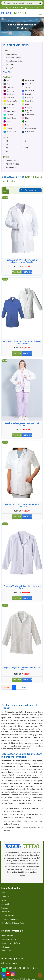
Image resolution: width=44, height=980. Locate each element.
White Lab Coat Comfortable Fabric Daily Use (22, 506)
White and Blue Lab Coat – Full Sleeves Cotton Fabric (22, 343)
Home (4, 893)
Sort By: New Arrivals (30, 190)
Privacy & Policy (8, 915)
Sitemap (5, 908)
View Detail (17, 273)
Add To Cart (27, 273)
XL (7, 148)
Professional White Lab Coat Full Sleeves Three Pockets (22, 261)
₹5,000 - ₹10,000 (13, 167)
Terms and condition (10, 919)
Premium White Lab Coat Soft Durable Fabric (22, 587)
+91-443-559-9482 (30, 968)
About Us (5, 897)
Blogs (4, 900)
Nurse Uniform (12, 54)
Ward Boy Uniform (14, 58)
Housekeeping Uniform (15, 61)
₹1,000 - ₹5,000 (13, 164)
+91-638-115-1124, (13, 968)
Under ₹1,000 (11, 161)
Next (24, 687)
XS (7, 141)
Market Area (6, 912)
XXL (27, 148)
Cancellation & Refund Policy (13, 923)
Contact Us (6, 904)
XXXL (8, 151)
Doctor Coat (11, 68)
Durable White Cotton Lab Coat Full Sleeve (22, 424)
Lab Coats (10, 65)
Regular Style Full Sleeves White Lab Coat (22, 669)
